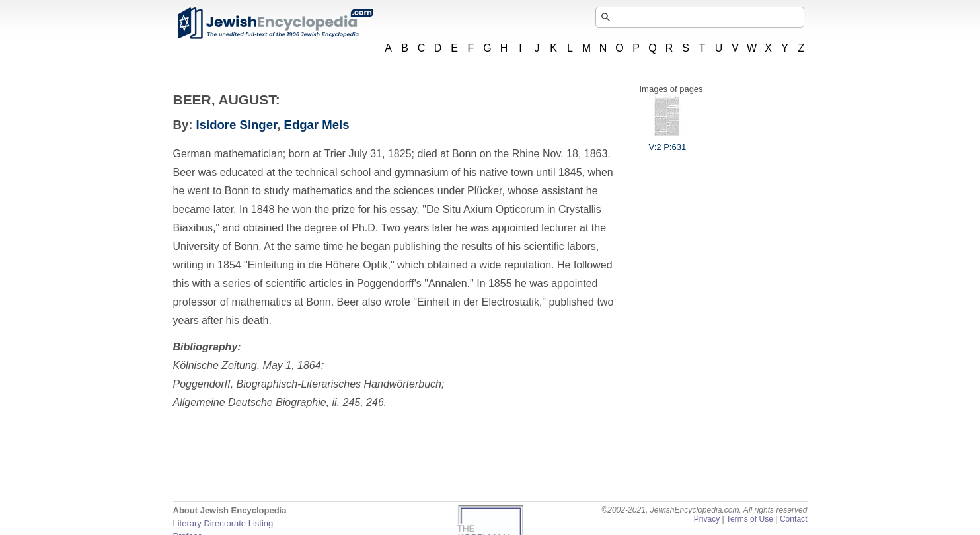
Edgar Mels (317, 125)
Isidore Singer (237, 125)
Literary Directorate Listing (223, 523)
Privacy (707, 519)
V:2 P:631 (668, 142)
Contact (794, 519)
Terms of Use (750, 519)
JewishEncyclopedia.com (275, 23)
